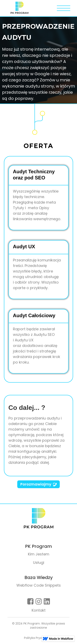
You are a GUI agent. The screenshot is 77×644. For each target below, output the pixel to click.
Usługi (39, 563)
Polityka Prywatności (38, 638)
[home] (18, 8)
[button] (64, 8)
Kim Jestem (39, 554)
